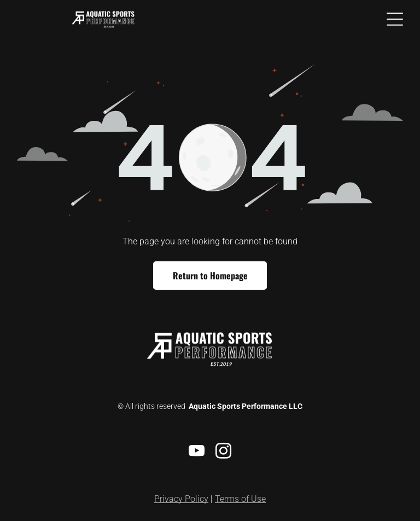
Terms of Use (240, 499)
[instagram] (224, 452)
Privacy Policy (181, 499)
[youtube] (197, 452)
